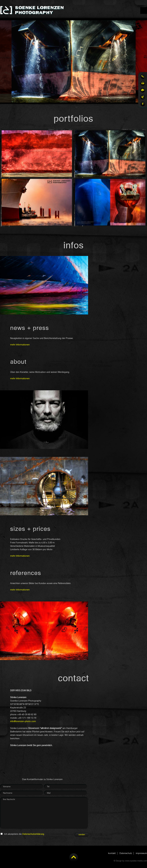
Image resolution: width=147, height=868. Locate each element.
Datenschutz (126, 853)
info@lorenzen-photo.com (23, 721)
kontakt (112, 853)
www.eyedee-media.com (136, 861)
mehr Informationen (20, 345)
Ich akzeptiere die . (24, 834)
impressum (141, 853)
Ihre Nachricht (44, 813)
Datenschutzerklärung (33, 834)
